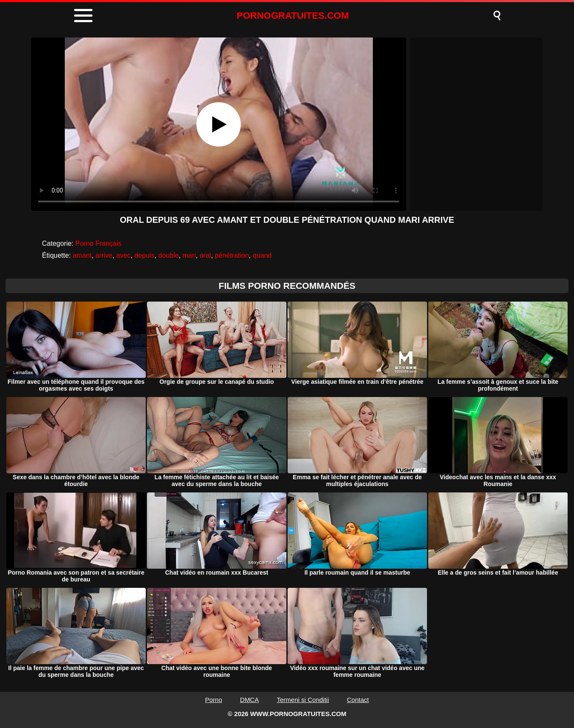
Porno (213, 700)
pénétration (232, 255)
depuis (144, 255)
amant (82, 255)
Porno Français (99, 243)
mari (189, 255)
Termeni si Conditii (303, 700)
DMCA (249, 700)
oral (205, 255)
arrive (104, 255)
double (169, 255)
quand (262, 255)
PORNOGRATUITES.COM (293, 16)
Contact (358, 700)
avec (124, 255)
